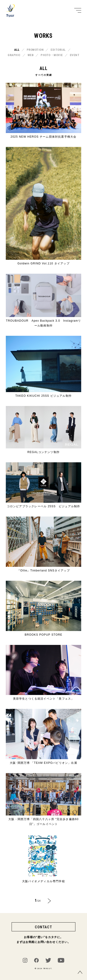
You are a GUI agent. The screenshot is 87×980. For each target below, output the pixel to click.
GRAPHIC (14, 55)
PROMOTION (35, 50)
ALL (17, 50)
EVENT (75, 55)
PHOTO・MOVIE (52, 55)
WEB (31, 55)
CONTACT (44, 927)
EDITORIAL (58, 50)
